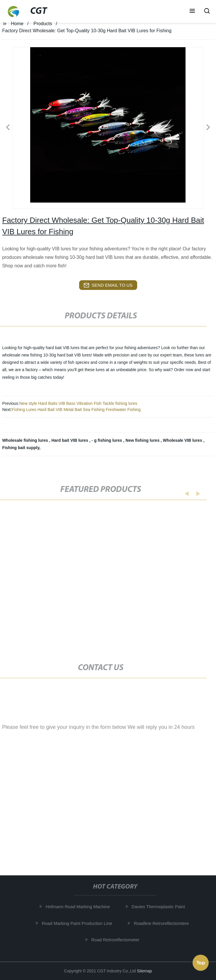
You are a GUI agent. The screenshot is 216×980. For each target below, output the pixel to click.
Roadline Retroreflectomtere (164, 923)
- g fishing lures (107, 440)
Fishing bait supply (21, 448)
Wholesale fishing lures (25, 440)
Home (17, 24)
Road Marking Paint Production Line (79, 923)
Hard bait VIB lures (70, 440)
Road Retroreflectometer (118, 940)
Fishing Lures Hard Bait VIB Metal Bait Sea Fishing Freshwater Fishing (76, 410)
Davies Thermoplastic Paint (161, 907)
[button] (192, 11)
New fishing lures (143, 440)
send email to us (108, 285)
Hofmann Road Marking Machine (80, 907)
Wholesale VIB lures (183, 440)
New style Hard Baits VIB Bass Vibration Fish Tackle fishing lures (78, 403)
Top (201, 962)
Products (43, 24)
